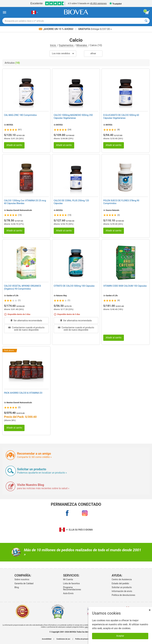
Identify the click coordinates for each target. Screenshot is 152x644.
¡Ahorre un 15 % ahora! (56, 29)
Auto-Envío (68, 593)
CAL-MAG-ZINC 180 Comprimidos (20, 115)
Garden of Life (12, 296)
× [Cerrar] (150, 610)
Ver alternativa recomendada (26, 321)
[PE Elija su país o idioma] (35, 12)
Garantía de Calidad (24, 583)
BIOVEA (10, 125)
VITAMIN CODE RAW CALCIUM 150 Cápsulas (125, 286)
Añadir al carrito (14, 145)
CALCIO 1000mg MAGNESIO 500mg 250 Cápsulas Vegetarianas (73, 116)
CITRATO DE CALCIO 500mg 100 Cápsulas (74, 286)
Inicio (53, 45)
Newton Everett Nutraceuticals (19, 210)
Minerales (82, 45)
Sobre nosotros (22, 579)
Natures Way (61, 296)
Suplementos (66, 45)
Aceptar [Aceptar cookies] (120, 636)
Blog (17, 587)
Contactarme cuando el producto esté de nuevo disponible (26, 329)
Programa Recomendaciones (72, 588)
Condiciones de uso (63, 639)
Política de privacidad (83, 639)
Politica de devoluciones (124, 595)
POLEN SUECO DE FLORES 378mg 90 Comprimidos (121, 202)
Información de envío (122, 591)
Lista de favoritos (71, 583)
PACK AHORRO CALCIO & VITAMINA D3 (23, 393)
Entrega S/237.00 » (95, 29)
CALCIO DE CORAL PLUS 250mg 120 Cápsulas (71, 202)
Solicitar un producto (122, 587)
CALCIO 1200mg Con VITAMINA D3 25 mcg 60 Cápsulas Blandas (25, 202)
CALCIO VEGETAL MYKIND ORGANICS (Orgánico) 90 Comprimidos (23, 287)
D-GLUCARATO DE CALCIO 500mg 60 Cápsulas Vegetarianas (121, 116)
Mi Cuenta (68, 579)
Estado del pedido (120, 583)
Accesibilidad (47, 639)
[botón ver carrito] (147, 13)
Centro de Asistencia (122, 579)
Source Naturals (112, 210)
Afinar (93, 53)
